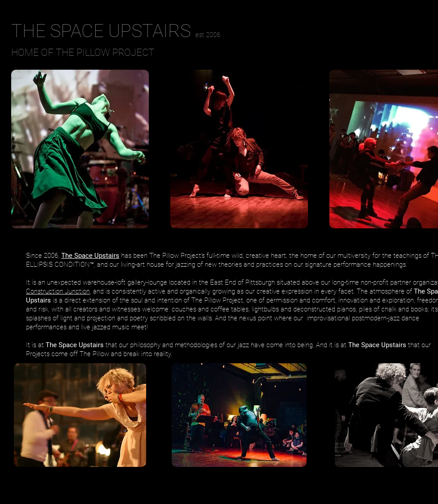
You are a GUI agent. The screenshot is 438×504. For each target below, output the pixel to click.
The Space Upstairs (90, 256)
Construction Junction (58, 291)
